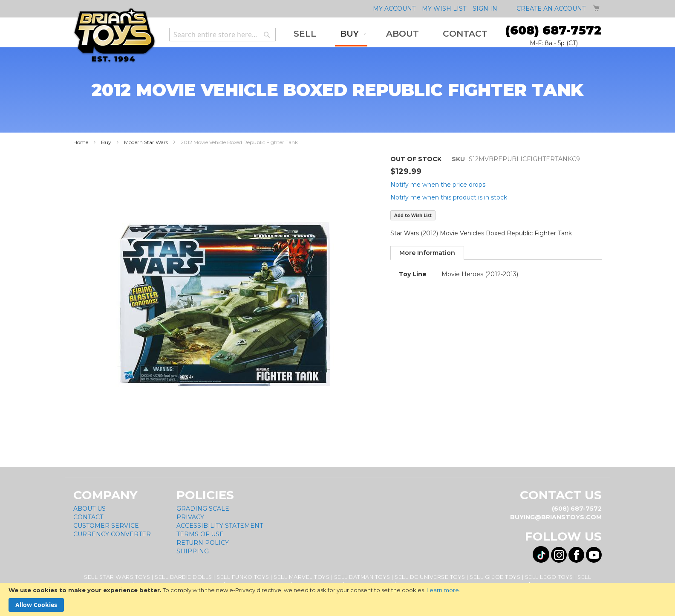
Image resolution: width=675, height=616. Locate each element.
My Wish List (444, 9)
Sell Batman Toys (362, 577)
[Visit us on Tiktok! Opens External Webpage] (541, 554)
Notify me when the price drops (438, 185)
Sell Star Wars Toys (117, 577)
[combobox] (222, 35)
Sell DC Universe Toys (430, 577)
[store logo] (114, 36)
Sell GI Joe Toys (495, 577)
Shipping (193, 551)
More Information (427, 253)
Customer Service (106, 526)
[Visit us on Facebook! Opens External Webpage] (576, 555)
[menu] (391, 35)
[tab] (427, 253)
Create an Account (551, 9)
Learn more (443, 590)
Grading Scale (203, 509)
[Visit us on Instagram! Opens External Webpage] (559, 555)
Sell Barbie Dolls (183, 577)
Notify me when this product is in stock (449, 197)
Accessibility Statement (220, 526)
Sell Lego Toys (549, 577)
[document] (337, 599)
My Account (394, 9)
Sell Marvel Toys (301, 577)
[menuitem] (305, 34)
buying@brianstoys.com (556, 517)
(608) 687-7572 (554, 30)
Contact (88, 517)
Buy (106, 142)
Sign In (485, 9)
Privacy (190, 517)
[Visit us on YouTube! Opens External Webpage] (594, 555)
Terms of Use (200, 534)
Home (81, 142)
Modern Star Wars (146, 142)
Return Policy (203, 543)
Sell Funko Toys (243, 577)
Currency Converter (112, 534)
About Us (89, 509)
